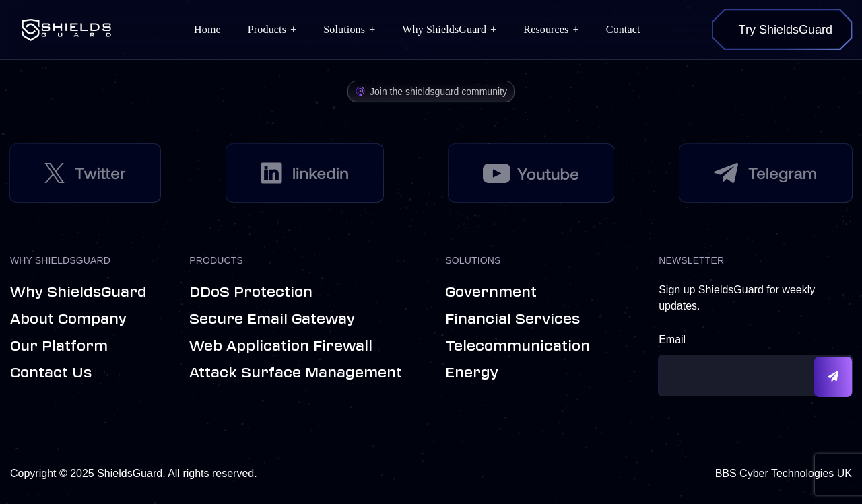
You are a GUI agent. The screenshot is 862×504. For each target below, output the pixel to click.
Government (491, 292)
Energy (472, 373)
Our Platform (59, 346)
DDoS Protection (251, 292)
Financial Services (512, 319)
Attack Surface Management (296, 373)
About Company (68, 319)
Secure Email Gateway (272, 319)
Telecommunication (518, 346)
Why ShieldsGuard (78, 292)
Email (672, 339)
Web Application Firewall (281, 346)
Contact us (51, 373)
